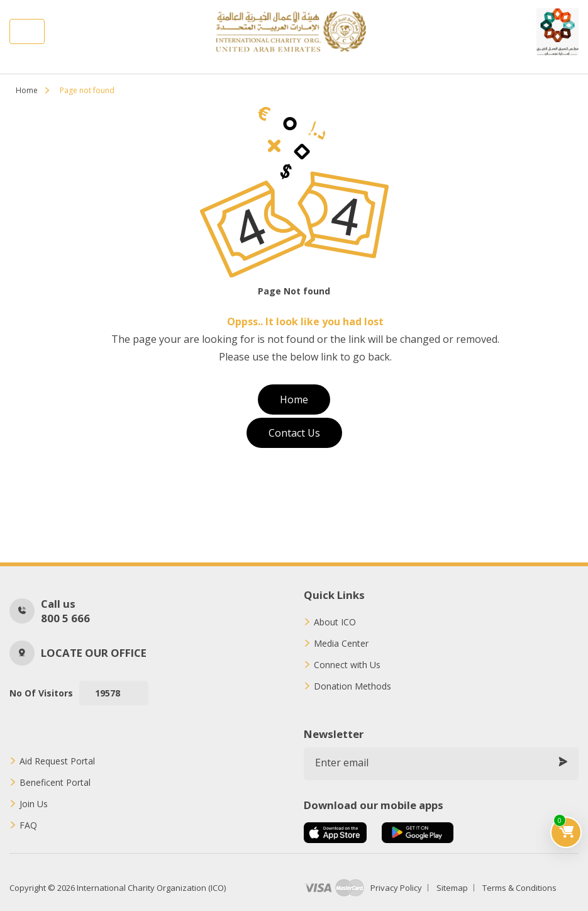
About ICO (335, 622)
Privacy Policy (396, 888)
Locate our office (94, 653)
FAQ (28, 825)
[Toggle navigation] (27, 31)
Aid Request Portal (57, 761)
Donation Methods (352, 686)
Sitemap (452, 888)
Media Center (341, 644)
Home (27, 90)
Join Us (34, 804)
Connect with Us (347, 665)
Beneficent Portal (55, 783)
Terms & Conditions (519, 888)
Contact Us (294, 433)
